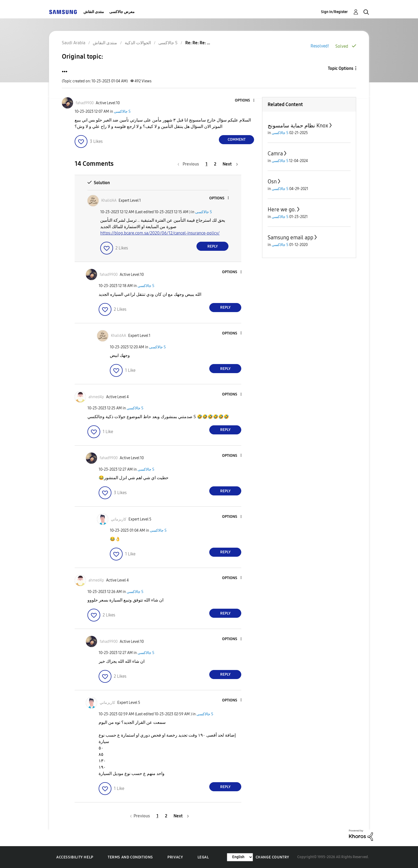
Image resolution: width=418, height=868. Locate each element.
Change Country (272, 857)
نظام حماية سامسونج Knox (298, 126)
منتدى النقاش (94, 12)
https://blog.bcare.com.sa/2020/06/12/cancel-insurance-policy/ (160, 233)
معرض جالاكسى (122, 12)
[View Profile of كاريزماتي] (119, 519)
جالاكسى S (122, 112)
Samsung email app (290, 237)
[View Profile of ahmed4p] (96, 397)
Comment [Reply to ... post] (237, 140)
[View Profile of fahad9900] (85, 103)
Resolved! (320, 46)
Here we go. (282, 209)
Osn (272, 181)
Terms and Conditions (130, 857)
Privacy (175, 857)
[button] (245, 101)
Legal (203, 857)
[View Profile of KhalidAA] (109, 201)
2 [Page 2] (215, 164)
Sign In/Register (334, 12)
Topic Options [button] (341, 68)
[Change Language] (240, 857)
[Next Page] (230, 164)
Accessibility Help (75, 857)
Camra (275, 154)
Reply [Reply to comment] (213, 246)
